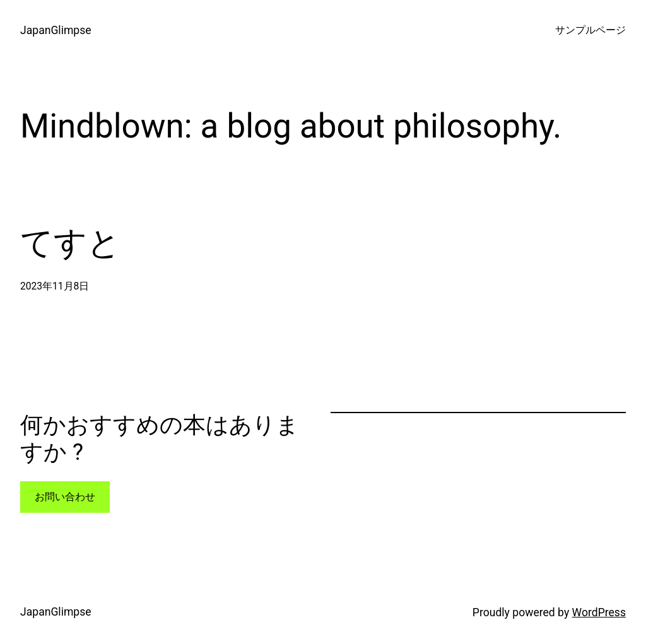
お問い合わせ (65, 497)
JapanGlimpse (56, 30)
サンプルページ (590, 30)
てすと (70, 243)
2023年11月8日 (55, 286)
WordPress (599, 612)
